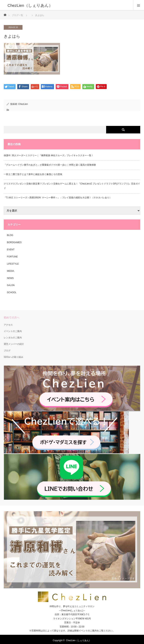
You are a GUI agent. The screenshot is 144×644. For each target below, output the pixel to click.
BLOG (10, 235)
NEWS (10, 278)
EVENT (11, 250)
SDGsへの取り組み (13, 357)
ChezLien (23, 104)
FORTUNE (12, 257)
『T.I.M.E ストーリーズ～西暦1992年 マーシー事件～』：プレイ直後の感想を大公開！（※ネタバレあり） (58, 198)
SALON (11, 285)
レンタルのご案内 (13, 338)
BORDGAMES (14, 242)
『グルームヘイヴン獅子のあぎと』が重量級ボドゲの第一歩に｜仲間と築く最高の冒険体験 (50, 165)
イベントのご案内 (13, 331)
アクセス (8, 325)
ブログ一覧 (17, 15)
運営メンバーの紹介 (14, 344)
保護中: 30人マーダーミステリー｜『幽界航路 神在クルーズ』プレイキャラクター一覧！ (49, 155)
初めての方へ (12, 317)
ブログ (7, 351)
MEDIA (10, 271)
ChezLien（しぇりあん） (79, 640)
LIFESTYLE (13, 264)
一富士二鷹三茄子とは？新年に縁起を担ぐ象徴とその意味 (33, 174)
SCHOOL (12, 292)
